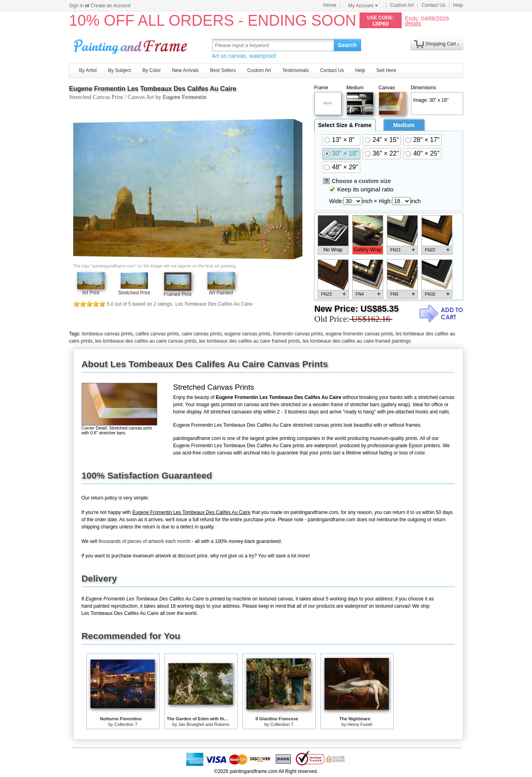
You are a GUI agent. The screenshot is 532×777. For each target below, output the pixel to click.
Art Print (91, 293)
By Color (152, 70)
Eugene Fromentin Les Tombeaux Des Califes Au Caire (153, 89)
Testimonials (296, 70)
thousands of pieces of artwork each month (145, 541)
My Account (363, 6)
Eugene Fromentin (185, 97)
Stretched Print (134, 293)
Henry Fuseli (360, 724)
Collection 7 (126, 724)
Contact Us (433, 5)
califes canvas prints (157, 334)
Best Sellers (223, 70)
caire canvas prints (202, 334)
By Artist (88, 70)
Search (347, 45)
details (413, 23)
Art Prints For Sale (131, 45)
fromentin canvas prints (298, 334)
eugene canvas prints (247, 334)
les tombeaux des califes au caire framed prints (250, 341)
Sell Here (386, 70)
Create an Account (111, 6)
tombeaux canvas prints (108, 334)
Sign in (77, 6)
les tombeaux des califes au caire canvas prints (146, 341)
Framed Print (178, 294)
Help (458, 5)
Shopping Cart (441, 44)
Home (330, 5)
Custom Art (402, 5)
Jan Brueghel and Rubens (204, 724)
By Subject (120, 70)
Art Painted (221, 293)
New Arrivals (186, 70)
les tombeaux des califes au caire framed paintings (356, 341)
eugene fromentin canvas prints (359, 334)
